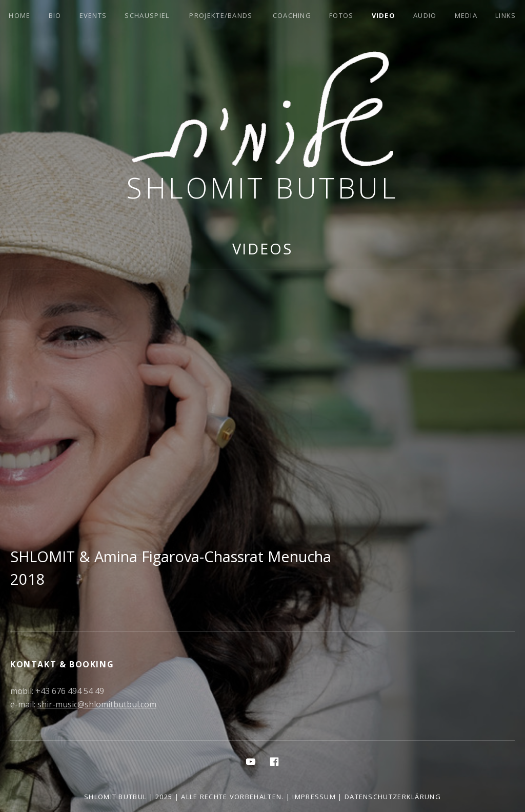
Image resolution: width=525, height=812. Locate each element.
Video (384, 15)
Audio (425, 15)
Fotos (341, 15)
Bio (55, 15)
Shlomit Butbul (262, 187)
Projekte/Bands (221, 15)
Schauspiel (147, 15)
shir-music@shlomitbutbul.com (97, 704)
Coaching (292, 15)
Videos (262, 249)
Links (506, 15)
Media (466, 15)
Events (93, 15)
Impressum (314, 797)
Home (19, 15)
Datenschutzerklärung (393, 797)
